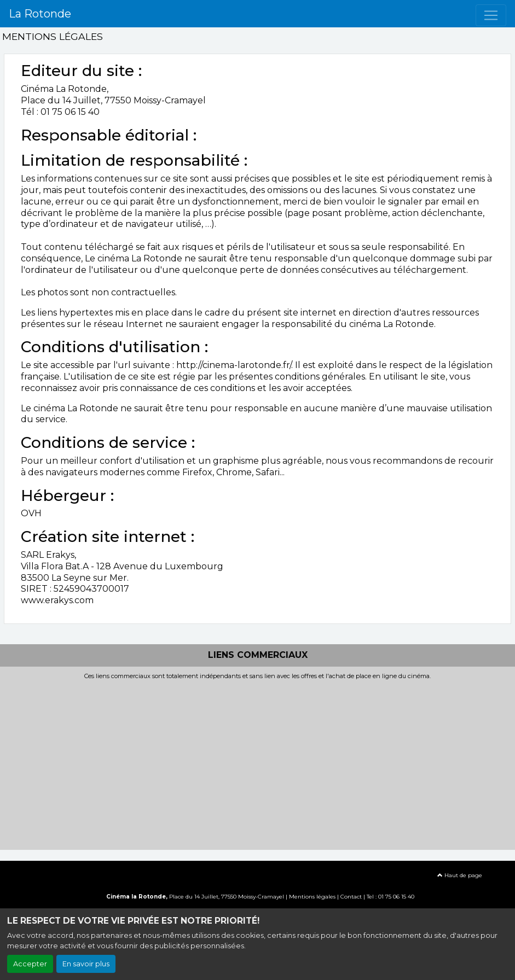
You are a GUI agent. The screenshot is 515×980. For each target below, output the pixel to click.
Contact (351, 897)
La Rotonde (40, 14)
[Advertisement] (257, 762)
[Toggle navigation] (491, 15)
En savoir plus (86, 964)
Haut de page (460, 875)
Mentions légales (312, 897)
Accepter (30, 964)
